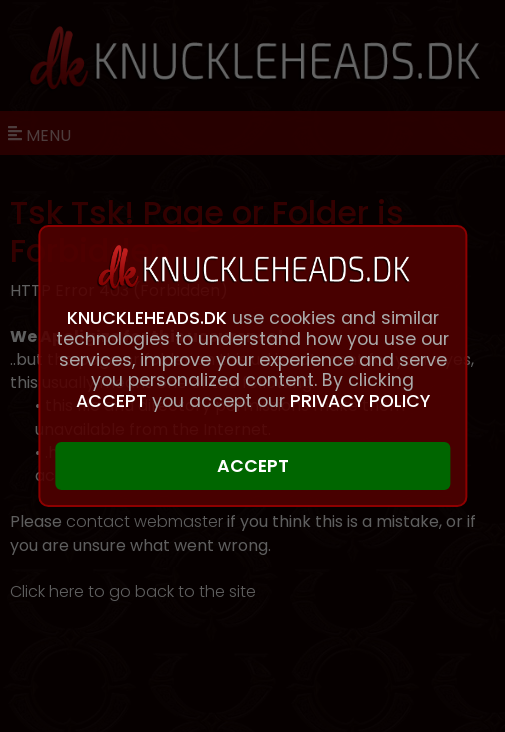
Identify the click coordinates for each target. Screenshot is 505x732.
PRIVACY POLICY (360, 401)
